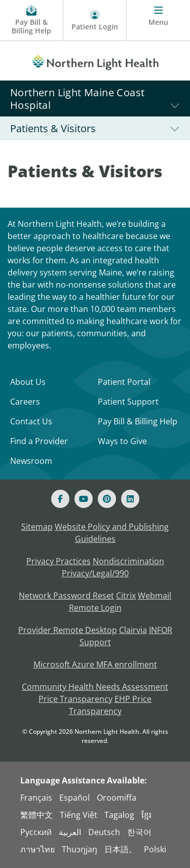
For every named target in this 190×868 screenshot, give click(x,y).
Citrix (126, 596)
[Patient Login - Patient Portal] (95, 21)
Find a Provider (39, 441)
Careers (25, 402)
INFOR (161, 630)
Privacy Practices (59, 561)
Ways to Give (122, 441)
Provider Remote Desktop (68, 630)
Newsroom (31, 461)
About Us (28, 382)
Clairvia (133, 630)
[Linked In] (130, 499)
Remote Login (95, 608)
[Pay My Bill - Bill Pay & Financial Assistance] (32, 21)
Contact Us (31, 421)
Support (95, 642)
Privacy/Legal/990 (95, 573)
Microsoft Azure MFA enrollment (95, 664)
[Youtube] (84, 499)
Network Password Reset (66, 596)
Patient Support (128, 402)
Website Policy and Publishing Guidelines (112, 533)
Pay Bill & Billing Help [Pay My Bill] (138, 421)
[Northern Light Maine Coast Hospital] (95, 98)
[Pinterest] (107, 499)
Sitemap (37, 527)
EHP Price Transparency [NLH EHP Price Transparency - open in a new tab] (110, 705)
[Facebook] (60, 499)
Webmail (155, 596)
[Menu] (158, 21)
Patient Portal (124, 382)
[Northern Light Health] (95, 61)
